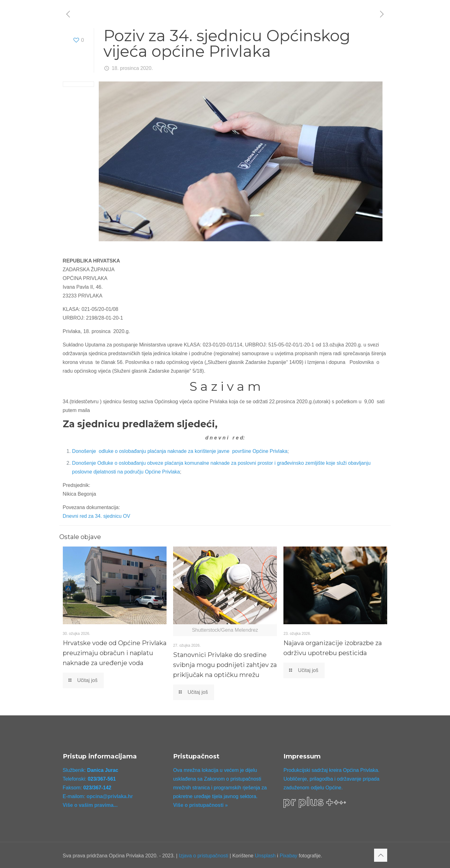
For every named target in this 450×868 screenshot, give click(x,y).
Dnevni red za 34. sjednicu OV (97, 516)
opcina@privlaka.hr (110, 796)
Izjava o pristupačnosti (203, 856)
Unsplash (265, 856)
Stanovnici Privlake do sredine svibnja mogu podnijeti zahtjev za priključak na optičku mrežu (225, 665)
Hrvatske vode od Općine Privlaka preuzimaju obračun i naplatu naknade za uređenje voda (115, 653)
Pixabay (289, 856)
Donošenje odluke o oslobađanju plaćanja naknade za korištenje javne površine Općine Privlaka (180, 451)
